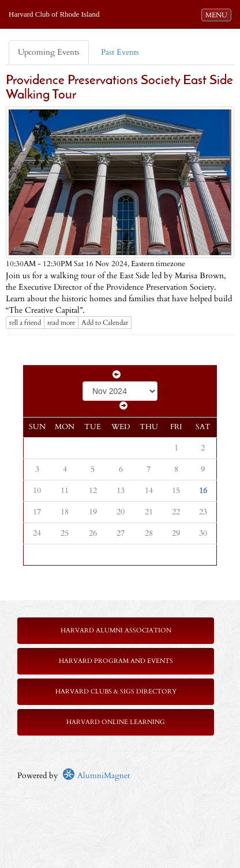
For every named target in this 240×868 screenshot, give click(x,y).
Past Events (120, 52)
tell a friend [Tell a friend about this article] (25, 323)
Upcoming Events (49, 52)
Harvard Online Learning (116, 722)
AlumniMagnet (96, 776)
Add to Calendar (105, 323)
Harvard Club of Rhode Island (54, 14)
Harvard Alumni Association (116, 630)
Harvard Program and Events (116, 661)
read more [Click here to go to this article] (61, 323)
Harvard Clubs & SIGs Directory (116, 691)
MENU (218, 14)
